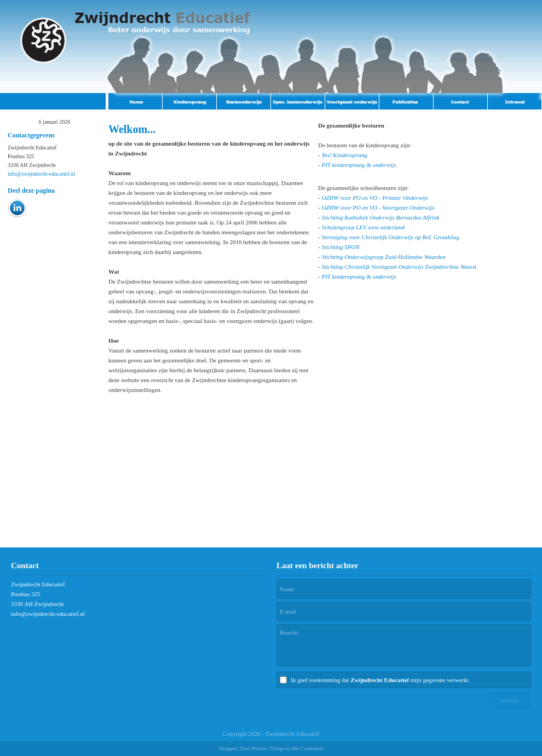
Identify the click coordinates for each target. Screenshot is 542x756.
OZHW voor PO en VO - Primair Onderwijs (374, 198)
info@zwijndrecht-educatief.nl (41, 174)
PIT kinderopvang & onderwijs (359, 165)
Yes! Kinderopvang (344, 155)
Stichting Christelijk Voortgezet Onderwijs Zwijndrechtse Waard (399, 267)
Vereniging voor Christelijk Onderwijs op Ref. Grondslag (390, 237)
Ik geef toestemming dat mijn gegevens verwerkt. (380, 680)
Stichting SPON (340, 247)
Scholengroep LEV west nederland (363, 227)
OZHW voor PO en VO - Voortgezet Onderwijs (378, 207)
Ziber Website (253, 748)
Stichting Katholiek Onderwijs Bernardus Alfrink (380, 217)
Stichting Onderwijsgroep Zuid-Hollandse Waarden (383, 257)
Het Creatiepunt (307, 748)
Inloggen (227, 748)
